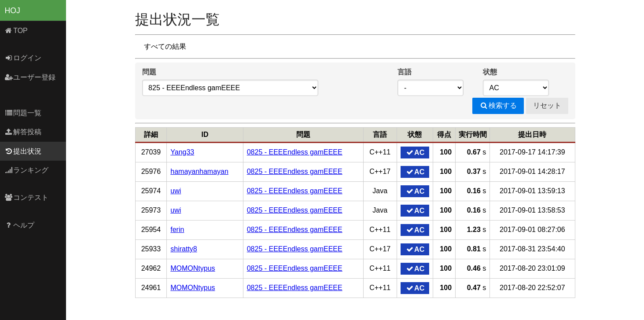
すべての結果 (165, 46)
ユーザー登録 (30, 77)
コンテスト (27, 197)
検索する (498, 105)
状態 (490, 72)
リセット (547, 105)
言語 (405, 72)
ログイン (23, 58)
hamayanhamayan (199, 171)
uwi (176, 191)
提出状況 (23, 151)
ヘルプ (20, 225)
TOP (16, 31)
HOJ (13, 11)
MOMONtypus (193, 268)
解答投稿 (23, 132)
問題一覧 (23, 113)
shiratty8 (184, 249)
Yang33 (182, 152)
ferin (177, 230)
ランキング (27, 170)
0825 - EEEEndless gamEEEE (295, 152)
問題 (149, 72)
